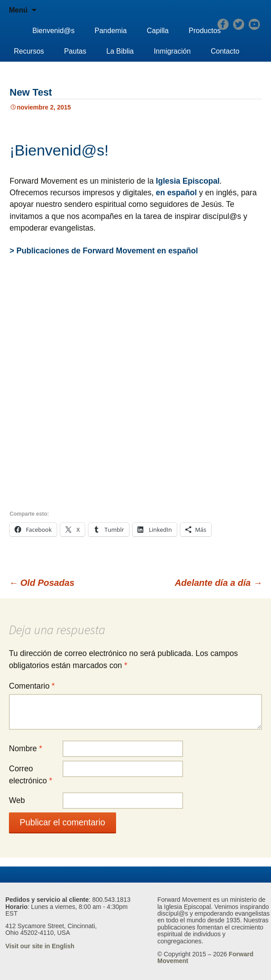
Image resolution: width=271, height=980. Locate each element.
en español (176, 193)
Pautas (75, 51)
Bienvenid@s (53, 31)
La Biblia (120, 51)
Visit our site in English (40, 946)
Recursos (29, 51)
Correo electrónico (31, 774)
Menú (18, 10)
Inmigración (172, 51)
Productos (205, 31)
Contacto (225, 51)
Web (17, 800)
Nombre (25, 749)
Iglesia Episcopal (188, 181)
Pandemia (111, 31)
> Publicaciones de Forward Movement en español (104, 251)
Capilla (158, 31)
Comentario (32, 686)
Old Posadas (42, 583)
